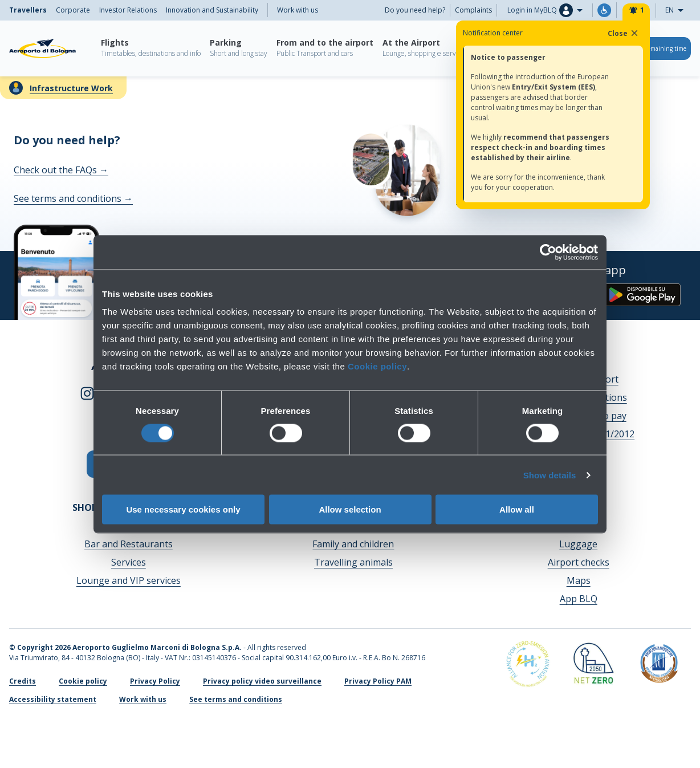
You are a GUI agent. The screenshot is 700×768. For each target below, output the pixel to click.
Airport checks (579, 562)
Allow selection (350, 509)
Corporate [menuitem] (73, 10)
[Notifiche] (636, 10)
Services (129, 562)
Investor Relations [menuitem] (128, 10)
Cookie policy (377, 366)
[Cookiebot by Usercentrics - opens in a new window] (548, 252)
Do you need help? (415, 10)
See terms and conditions (73, 198)
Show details (550, 475)
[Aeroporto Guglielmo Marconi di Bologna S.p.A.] (42, 49)
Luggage (578, 544)
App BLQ (579, 599)
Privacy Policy (155, 681)
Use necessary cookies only (183, 509)
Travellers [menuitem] (28, 10)
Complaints (473, 10)
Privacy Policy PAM (378, 681)
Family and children (353, 544)
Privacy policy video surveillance (262, 681)
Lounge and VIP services (129, 580)
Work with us (298, 10)
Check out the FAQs (61, 170)
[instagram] (87, 392)
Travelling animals (353, 562)
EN (678, 11)
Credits (23, 681)
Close (624, 33)
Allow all (517, 509)
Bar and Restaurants (129, 544)
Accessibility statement (53, 699)
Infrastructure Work (71, 88)
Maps (579, 580)
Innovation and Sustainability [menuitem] (212, 10)
